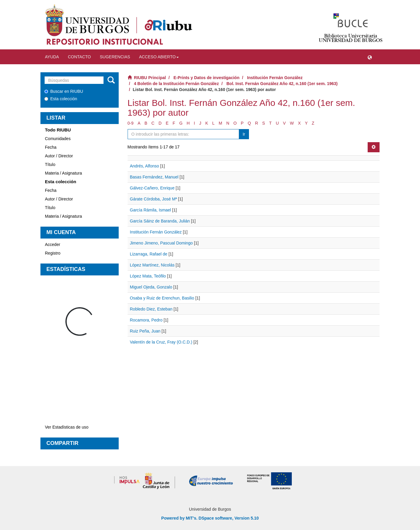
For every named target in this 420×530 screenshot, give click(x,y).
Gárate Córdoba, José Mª (153, 199)
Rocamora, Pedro (146, 320)
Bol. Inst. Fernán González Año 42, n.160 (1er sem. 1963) (282, 84)
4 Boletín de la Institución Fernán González (176, 84)
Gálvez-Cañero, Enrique (152, 188)
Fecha (51, 147)
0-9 (131, 123)
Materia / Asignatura (64, 173)
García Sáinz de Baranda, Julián (160, 221)
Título (50, 164)
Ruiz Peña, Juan (145, 331)
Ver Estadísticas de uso (67, 427)
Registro (53, 253)
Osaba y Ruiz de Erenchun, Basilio (162, 298)
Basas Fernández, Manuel (154, 177)
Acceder (52, 244)
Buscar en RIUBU (64, 91)
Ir (244, 134)
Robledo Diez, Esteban (151, 309)
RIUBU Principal (150, 78)
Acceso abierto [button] (159, 57)
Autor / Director (59, 156)
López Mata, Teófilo (148, 276)
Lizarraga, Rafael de (149, 254)
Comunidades (58, 139)
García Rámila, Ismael (151, 210)
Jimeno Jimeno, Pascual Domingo (162, 243)
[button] (370, 57)
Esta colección (61, 99)
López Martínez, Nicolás (152, 265)
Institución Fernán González (275, 78)
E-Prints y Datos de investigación (206, 78)
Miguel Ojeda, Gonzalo (151, 287)
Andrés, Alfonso (145, 166)
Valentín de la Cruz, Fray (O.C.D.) (161, 342)
